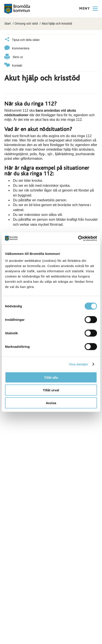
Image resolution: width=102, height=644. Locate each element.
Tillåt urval (51, 390)
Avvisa (51, 403)
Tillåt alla (51, 377)
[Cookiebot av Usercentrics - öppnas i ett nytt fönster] (78, 238)
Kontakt (13, 66)
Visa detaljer (78, 364)
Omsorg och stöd (26, 24)
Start (8, 24)
